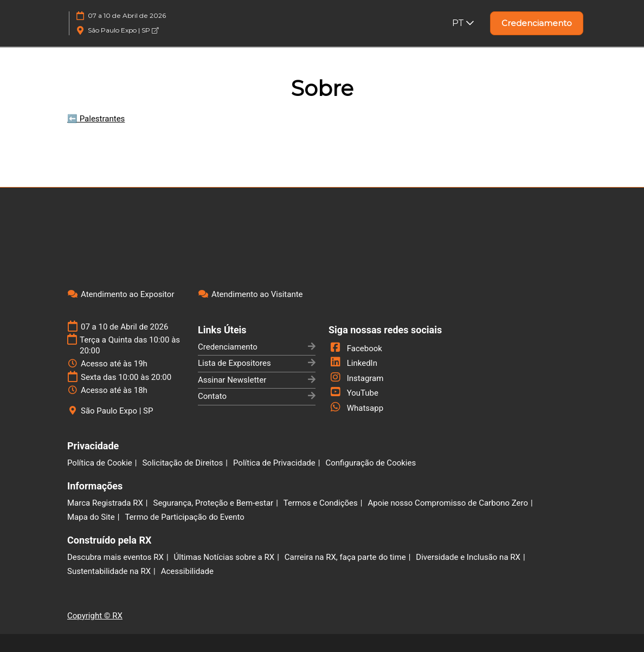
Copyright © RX (95, 616)
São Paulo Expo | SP (123, 30)
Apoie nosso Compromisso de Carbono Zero (448, 503)
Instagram (356, 378)
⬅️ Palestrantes (96, 119)
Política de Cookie (100, 463)
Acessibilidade (187, 571)
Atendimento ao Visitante (257, 294)
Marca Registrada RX (105, 503)
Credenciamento (228, 347)
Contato (212, 396)
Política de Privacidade (274, 463)
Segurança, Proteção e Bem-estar (213, 503)
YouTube (353, 393)
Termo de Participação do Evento (185, 517)
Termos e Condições (321, 503)
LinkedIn (353, 363)
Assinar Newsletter (232, 380)
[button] (537, 23)
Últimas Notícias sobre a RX (224, 557)
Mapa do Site (91, 517)
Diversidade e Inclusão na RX (468, 557)
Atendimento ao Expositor (128, 294)
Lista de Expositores (234, 363)
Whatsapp (356, 408)
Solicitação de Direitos (182, 463)
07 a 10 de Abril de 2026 (127, 15)
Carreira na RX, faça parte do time (345, 557)
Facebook (355, 348)
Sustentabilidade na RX (109, 571)
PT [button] (463, 23)
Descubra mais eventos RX (115, 557)
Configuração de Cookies (371, 463)
